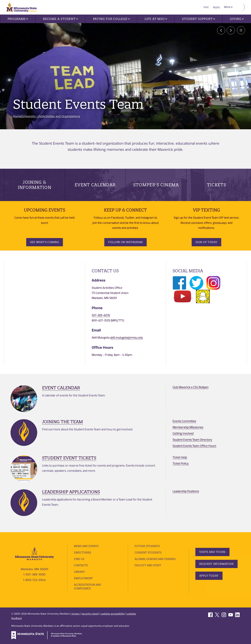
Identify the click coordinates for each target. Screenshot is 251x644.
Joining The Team (63, 422)
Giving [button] (237, 19)
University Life (32, 116)
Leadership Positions (186, 491)
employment (83, 578)
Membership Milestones (188, 427)
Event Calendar (95, 185)
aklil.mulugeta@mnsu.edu (127, 338)
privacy (76, 614)
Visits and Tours (213, 552)
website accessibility (113, 614)
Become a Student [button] (61, 19)
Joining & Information (35, 185)
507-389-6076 (101, 315)
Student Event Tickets (69, 458)
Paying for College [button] (111, 19)
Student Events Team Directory (192, 440)
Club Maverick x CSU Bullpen (191, 387)
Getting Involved (183, 433)
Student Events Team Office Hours (194, 446)
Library (79, 572)
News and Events (87, 546)
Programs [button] (18, 19)
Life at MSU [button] (156, 19)
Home (17, 116)
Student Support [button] (198, 19)
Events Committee (184, 421)
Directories (82, 553)
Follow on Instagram (125, 242)
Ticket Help (180, 457)
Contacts (81, 565)
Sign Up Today (206, 242)
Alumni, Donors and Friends (155, 559)
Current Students (148, 553)
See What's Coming (44, 242)
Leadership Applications (71, 492)
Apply (217, 7)
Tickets (217, 185)
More (229, 7)
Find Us (79, 559)
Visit (207, 7)
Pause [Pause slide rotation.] (240, 30)
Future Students (147, 546)
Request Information (217, 564)
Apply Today (209, 576)
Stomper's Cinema (156, 185)
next (231, 30)
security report (90, 614)
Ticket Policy (181, 463)
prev (221, 30)
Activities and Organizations (62, 116)
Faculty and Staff (148, 565)
